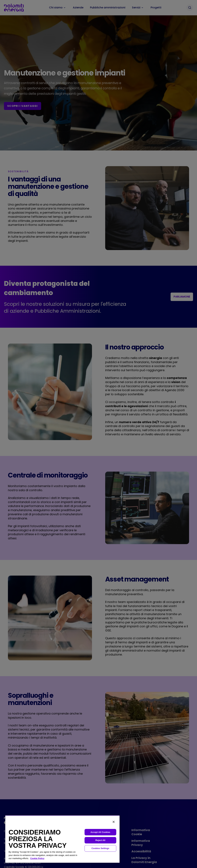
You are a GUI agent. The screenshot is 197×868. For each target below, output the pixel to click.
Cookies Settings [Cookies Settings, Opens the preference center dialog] (100, 848)
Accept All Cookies (100, 832)
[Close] (114, 822)
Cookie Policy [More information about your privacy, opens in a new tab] (37, 858)
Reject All (100, 840)
